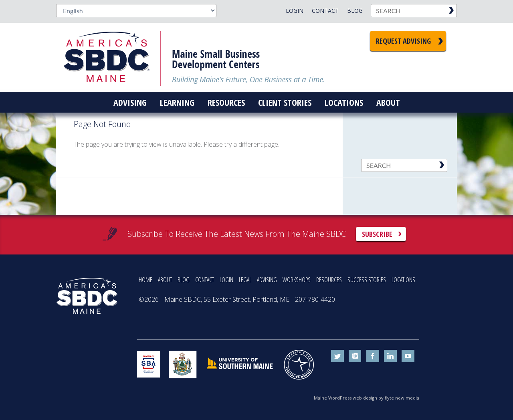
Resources (226, 102)
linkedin (390, 356)
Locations (344, 102)
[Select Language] (136, 11)
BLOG (184, 280)
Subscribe (377, 234)
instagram (355, 356)
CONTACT (205, 280)
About (388, 102)
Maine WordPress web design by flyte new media (367, 398)
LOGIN (226, 280)
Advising (130, 102)
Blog (355, 11)
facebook (373, 356)
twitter (337, 356)
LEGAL (245, 280)
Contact (325, 11)
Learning (177, 102)
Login (295, 11)
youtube (408, 356)
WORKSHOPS (297, 280)
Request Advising (403, 41)
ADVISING (267, 280)
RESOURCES (329, 280)
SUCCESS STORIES (367, 280)
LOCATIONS (403, 280)
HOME (145, 280)
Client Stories (285, 102)
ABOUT (165, 280)
